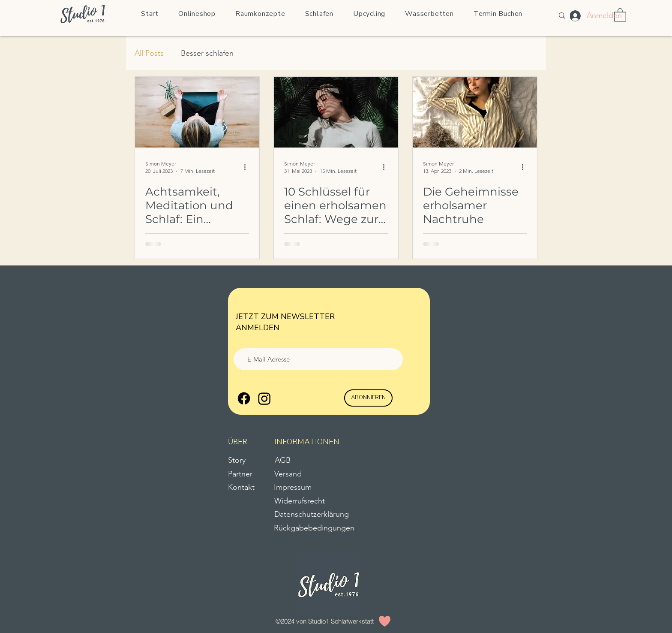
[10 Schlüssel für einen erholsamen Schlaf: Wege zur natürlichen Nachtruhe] (336, 112)
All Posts (149, 53)
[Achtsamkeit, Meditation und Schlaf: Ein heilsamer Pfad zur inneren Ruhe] (197, 112)
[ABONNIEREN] (368, 398)
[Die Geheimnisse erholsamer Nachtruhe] (475, 112)
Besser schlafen (207, 53)
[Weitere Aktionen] (248, 167)
